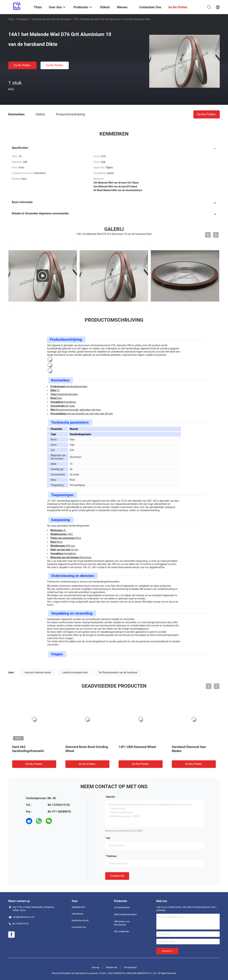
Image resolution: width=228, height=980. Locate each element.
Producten (23, 19)
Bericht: (111, 797)
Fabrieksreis (77, 914)
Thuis (11, 19)
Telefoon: (112, 856)
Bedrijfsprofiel (78, 907)
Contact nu (117, 876)
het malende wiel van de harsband (51, 19)
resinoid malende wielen (38, 672)
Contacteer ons (79, 927)
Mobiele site (112, 967)
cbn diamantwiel (122, 907)
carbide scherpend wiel (75, 672)
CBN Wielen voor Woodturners (122, 923)
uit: (109, 838)
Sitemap (95, 967)
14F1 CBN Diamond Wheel (137, 747)
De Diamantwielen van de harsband (118, 672)
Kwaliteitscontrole (80, 921)
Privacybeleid (130, 967)
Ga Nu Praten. (22, 65)
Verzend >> (167, 951)
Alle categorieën (122, 931)
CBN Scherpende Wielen (125, 915)
